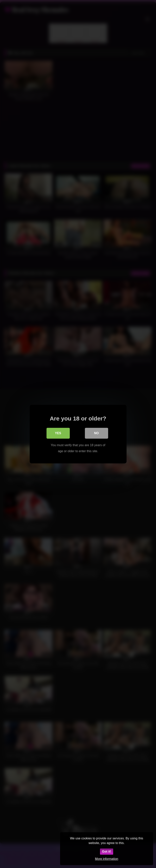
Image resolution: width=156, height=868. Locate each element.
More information (107, 859)
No (97, 433)
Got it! (106, 851)
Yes (58, 433)
